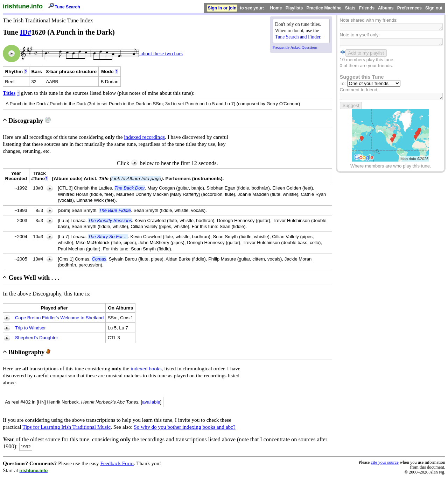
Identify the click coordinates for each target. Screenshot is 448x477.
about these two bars (161, 54)
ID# (26, 32)
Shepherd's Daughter (37, 338)
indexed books (146, 368)
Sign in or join (222, 8)
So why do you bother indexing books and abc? (184, 427)
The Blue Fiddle (115, 210)
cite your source (384, 462)
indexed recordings (144, 137)
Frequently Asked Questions (295, 47)
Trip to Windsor (30, 328)
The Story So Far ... (108, 237)
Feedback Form (117, 463)
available (151, 402)
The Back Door (130, 188)
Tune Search (67, 7)
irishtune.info (23, 6)
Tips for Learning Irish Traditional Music (66, 427)
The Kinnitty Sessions (110, 220)
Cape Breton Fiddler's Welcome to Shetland (59, 318)
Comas (99, 259)
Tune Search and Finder (298, 37)
